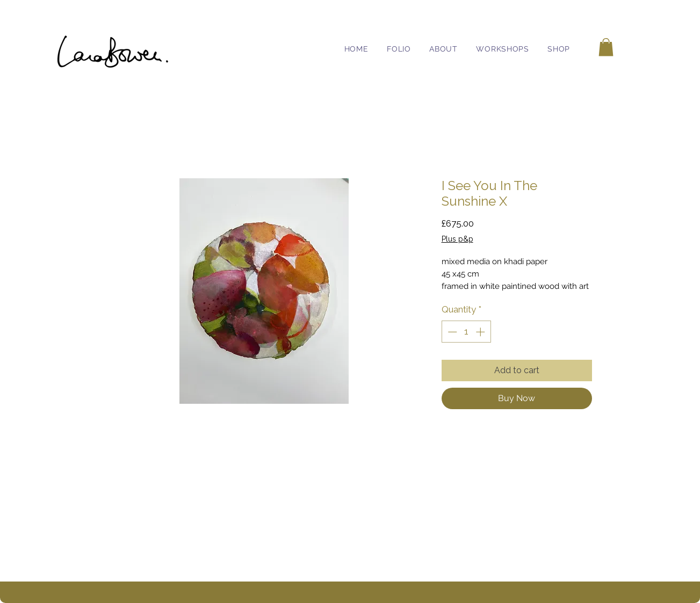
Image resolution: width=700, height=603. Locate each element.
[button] (606, 47)
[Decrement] (451, 332)
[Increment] (481, 332)
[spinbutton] (466, 332)
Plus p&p (457, 239)
